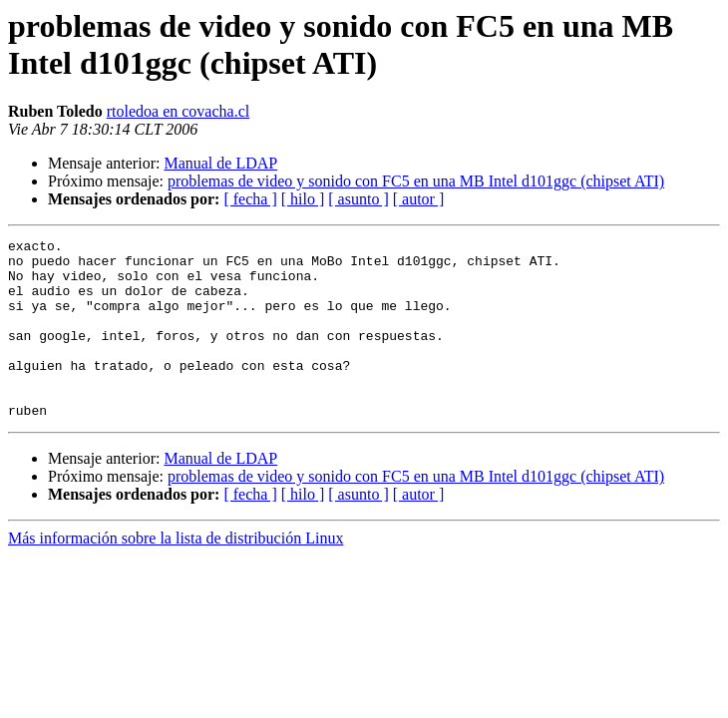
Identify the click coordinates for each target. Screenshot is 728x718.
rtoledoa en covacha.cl (178, 111)
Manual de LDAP (220, 163)
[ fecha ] (250, 199)
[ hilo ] (303, 199)
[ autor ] (419, 199)
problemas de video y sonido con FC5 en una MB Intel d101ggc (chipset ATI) (416, 181)
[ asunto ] (358, 199)
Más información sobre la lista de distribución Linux (176, 574)
